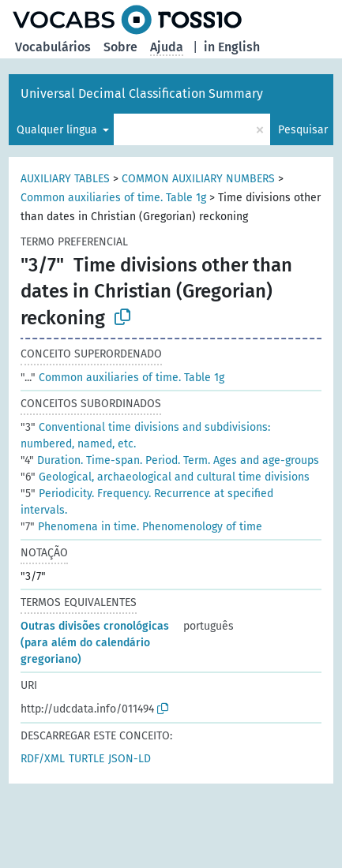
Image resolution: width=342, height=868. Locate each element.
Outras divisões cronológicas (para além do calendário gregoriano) (95, 643)
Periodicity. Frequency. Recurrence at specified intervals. (147, 502)
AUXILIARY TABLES (65, 179)
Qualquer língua (58, 130)
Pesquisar (303, 130)
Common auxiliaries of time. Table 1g (113, 198)
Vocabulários (53, 47)
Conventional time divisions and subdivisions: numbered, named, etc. (145, 436)
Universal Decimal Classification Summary (142, 94)
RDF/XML (43, 759)
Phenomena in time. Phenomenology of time (141, 527)
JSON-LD (130, 759)
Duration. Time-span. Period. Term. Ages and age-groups (170, 460)
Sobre (120, 47)
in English (232, 47)
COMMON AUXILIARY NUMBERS (198, 179)
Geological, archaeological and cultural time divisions (165, 477)
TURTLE (86, 759)
